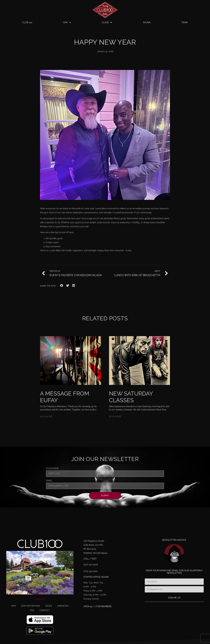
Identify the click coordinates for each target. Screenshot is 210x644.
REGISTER (40, 599)
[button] (62, 285)
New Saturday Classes (131, 397)
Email (49, 481)
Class (107, 23)
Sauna (147, 22)
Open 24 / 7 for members (97, 606)
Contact (45, 610)
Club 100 (27, 22)
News (49, 606)
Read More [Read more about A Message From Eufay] (46, 417)
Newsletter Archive (174, 540)
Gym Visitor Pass (31, 606)
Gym (67, 23)
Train (184, 22)
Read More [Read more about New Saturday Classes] (115, 417)
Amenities (63, 606)
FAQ (32, 610)
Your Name (52, 469)
